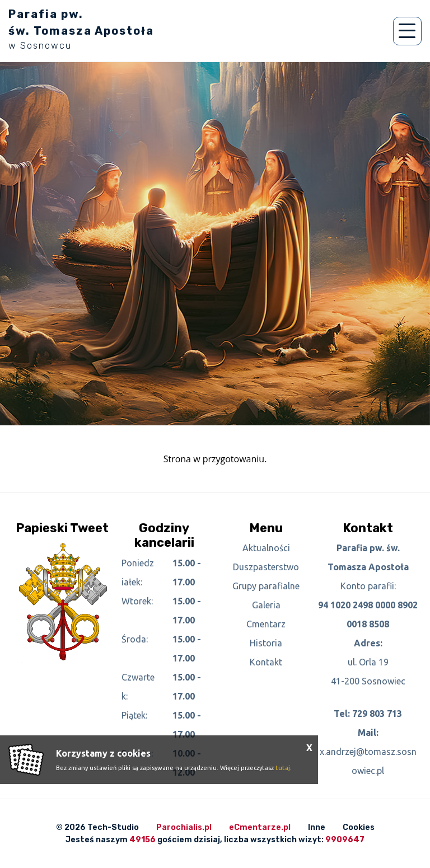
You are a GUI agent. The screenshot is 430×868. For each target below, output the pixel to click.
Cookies (359, 827)
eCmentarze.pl (260, 827)
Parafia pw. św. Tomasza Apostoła (81, 29)
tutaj (283, 768)
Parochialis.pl (184, 827)
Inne (317, 827)
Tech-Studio (113, 827)
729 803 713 (377, 714)
